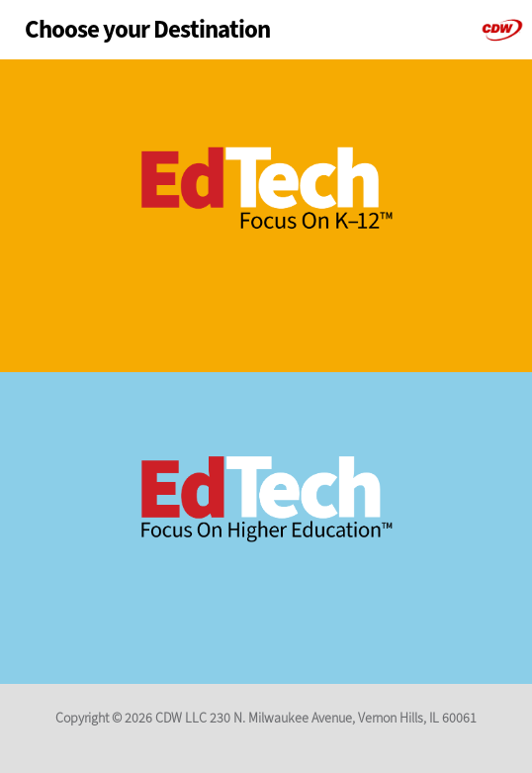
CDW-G (502, 30)
